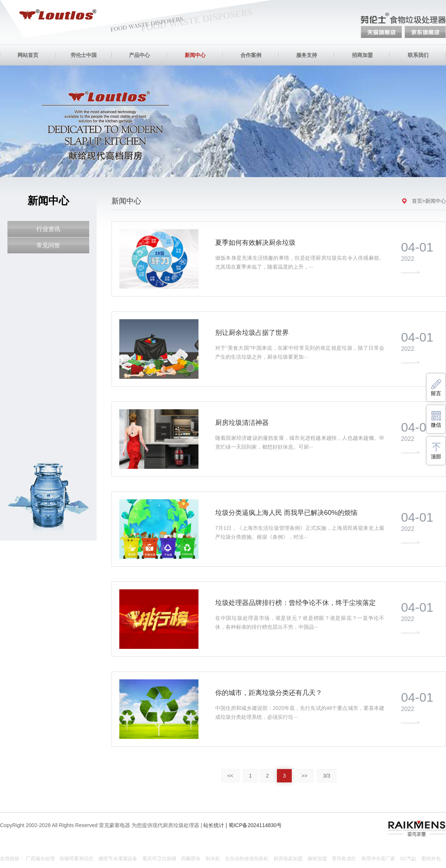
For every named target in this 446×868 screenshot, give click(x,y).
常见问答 (48, 245)
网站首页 (28, 55)
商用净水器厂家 (378, 859)
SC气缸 (408, 859)
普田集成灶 (344, 859)
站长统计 (214, 825)
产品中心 (139, 55)
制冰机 (213, 859)
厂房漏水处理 (40, 859)
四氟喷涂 (191, 859)
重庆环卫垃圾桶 (159, 859)
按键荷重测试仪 (76, 859)
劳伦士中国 (84, 55)
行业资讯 (48, 229)
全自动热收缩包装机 (247, 859)
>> (304, 776)
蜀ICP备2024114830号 (255, 825)
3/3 (327, 776)
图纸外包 (431, 859)
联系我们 (418, 55)
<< (230, 776)
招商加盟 (362, 55)
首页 (417, 201)
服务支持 (307, 55)
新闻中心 (195, 55)
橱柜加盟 (317, 859)
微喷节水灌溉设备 (118, 859)
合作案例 (251, 55)
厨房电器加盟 (288, 859)
